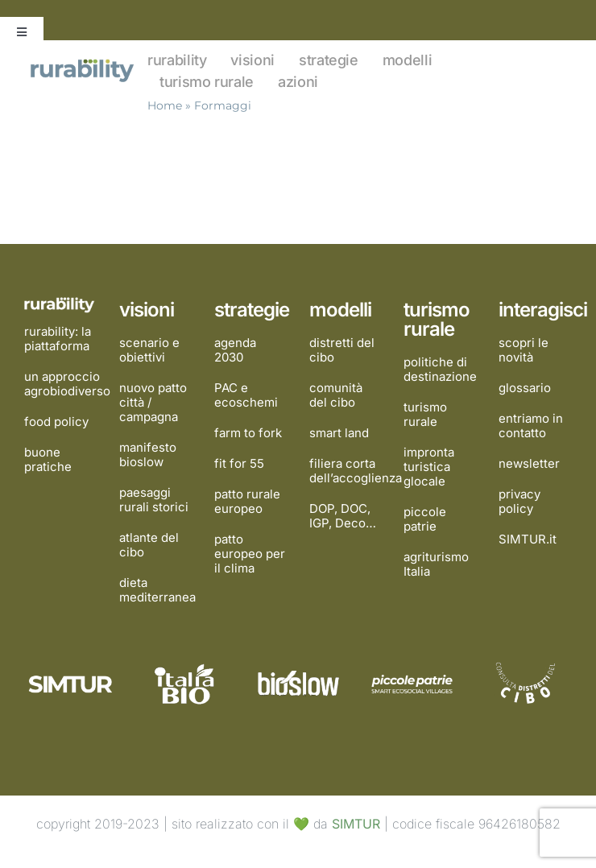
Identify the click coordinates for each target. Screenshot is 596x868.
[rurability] (83, 63)
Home (165, 105)
